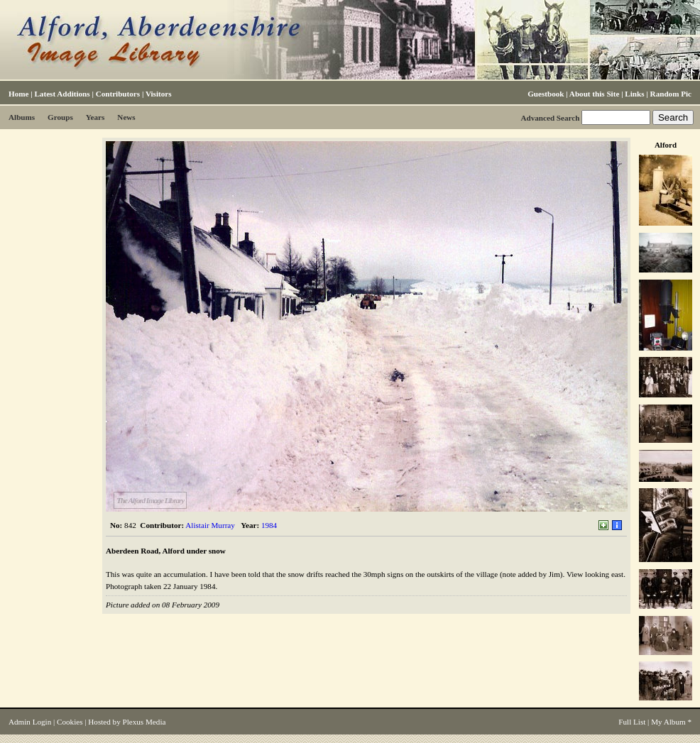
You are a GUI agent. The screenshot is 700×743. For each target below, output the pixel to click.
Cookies (70, 722)
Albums (22, 117)
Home (18, 94)
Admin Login (30, 722)
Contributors (118, 94)
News (126, 117)
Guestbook (546, 94)
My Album (668, 722)
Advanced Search (550, 118)
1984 (269, 525)
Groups (60, 117)
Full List (632, 722)
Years (95, 117)
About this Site (594, 94)
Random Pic (671, 94)
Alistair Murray (210, 525)
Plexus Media (144, 722)
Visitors (159, 94)
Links (634, 94)
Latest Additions (62, 94)
